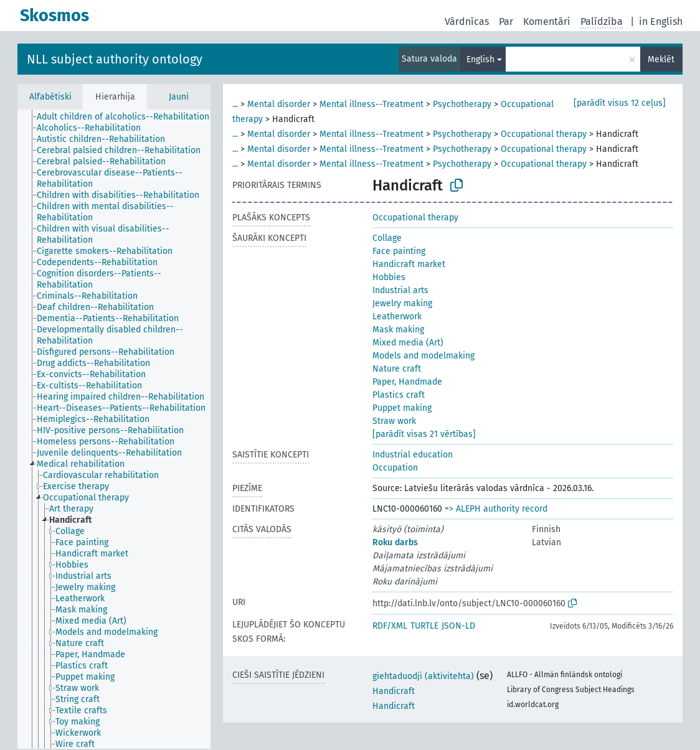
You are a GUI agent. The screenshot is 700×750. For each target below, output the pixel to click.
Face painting (399, 251)
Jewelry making (402, 303)
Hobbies (389, 277)
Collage (387, 238)
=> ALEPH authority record (496, 509)
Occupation (395, 468)
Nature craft (397, 369)
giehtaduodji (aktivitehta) (423, 676)
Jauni (179, 97)
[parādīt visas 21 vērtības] (424, 434)
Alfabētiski (50, 97)
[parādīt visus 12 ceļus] (620, 103)
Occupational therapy (544, 134)
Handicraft (394, 691)
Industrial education (413, 455)
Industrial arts (400, 290)
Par (506, 21)
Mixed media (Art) (408, 343)
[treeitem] (128, 117)
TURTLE (424, 626)
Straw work (394, 421)
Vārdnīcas (467, 21)
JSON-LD (458, 626)
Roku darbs (395, 542)
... (235, 104)
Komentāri (547, 21)
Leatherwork (397, 316)
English (480, 59)
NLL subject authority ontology (115, 59)
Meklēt (661, 59)
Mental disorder (279, 104)
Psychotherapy (462, 104)
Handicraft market (409, 264)
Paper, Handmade (407, 382)
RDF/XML (390, 626)
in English (661, 21)
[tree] (114, 429)
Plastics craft (399, 395)
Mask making (398, 330)
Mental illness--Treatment (371, 104)
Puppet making (402, 408)
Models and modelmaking (423, 356)
